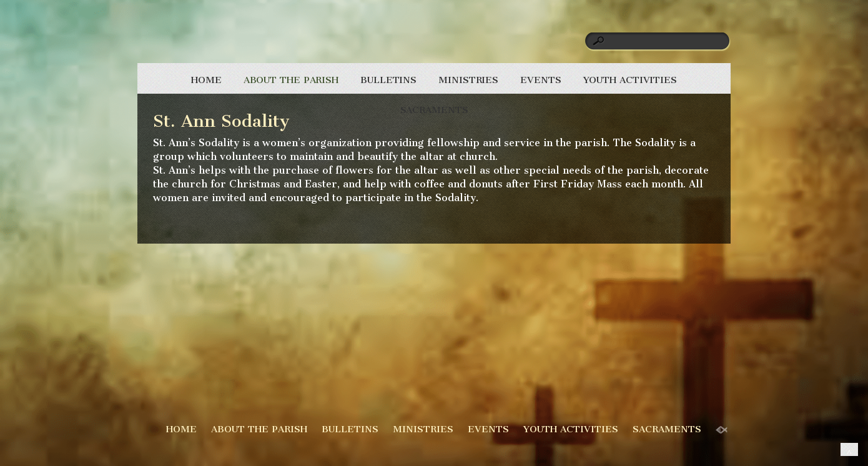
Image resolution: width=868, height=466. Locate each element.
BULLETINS (388, 80)
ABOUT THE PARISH (291, 80)
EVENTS (540, 80)
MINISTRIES (468, 80)
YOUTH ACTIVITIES (630, 80)
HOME (206, 80)
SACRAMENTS (434, 110)
